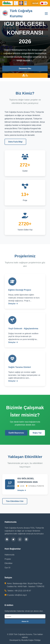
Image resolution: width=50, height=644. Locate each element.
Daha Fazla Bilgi (15, 142)
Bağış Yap (37, 433)
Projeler (8, 559)
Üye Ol (25, 76)
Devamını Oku (25, 69)
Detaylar (13, 305)
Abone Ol (25, 621)
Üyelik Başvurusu (16, 433)
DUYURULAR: (38, 3)
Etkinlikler (9, 563)
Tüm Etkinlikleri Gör (15, 501)
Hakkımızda (9, 555)
